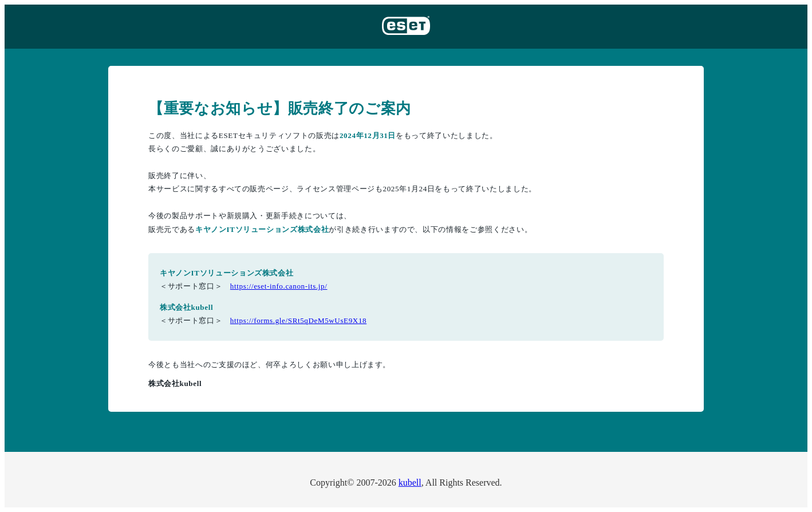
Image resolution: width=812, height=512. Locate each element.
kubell (410, 483)
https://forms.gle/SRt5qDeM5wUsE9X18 (298, 320)
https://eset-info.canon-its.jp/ (279, 286)
